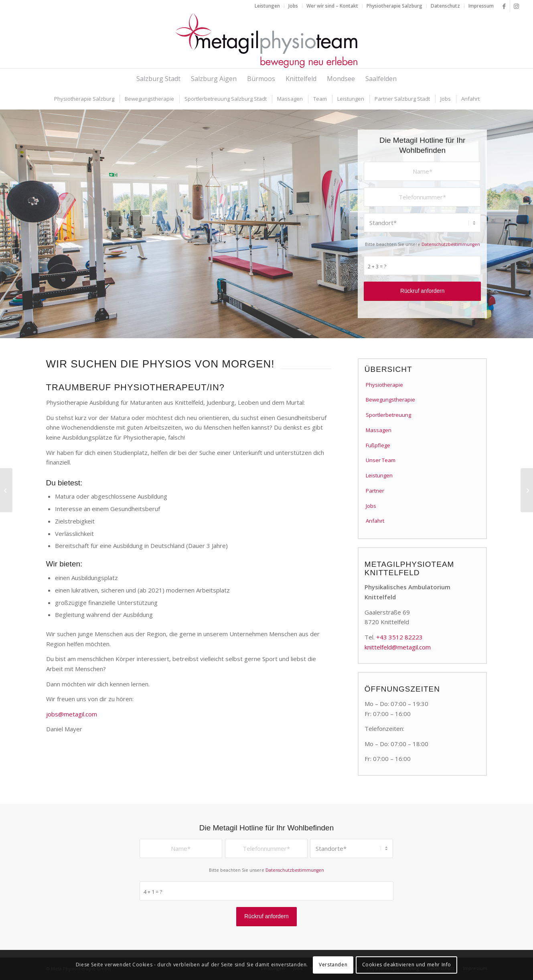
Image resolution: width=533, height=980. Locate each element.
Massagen (379, 430)
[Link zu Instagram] (516, 6)
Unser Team (381, 460)
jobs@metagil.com (72, 714)
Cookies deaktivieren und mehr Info (407, 965)
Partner (375, 491)
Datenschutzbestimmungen (451, 244)
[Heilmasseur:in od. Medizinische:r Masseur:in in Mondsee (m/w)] (527, 490)
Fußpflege (378, 445)
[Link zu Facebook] (504, 6)
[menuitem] (268, 6)
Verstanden (333, 965)
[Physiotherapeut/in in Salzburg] (6, 490)
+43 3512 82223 (399, 637)
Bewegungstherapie (390, 400)
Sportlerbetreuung (388, 415)
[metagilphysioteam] (267, 40)
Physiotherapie (384, 385)
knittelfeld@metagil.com (398, 647)
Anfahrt (375, 521)
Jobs (371, 506)
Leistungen (379, 475)
